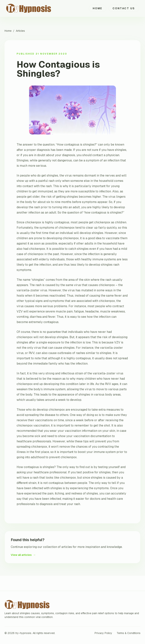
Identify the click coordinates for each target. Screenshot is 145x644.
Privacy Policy (103, 633)
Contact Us (124, 8)
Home (98, 8)
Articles (20, 31)
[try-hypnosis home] (34, 8)
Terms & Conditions (129, 633)
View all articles (23, 555)
